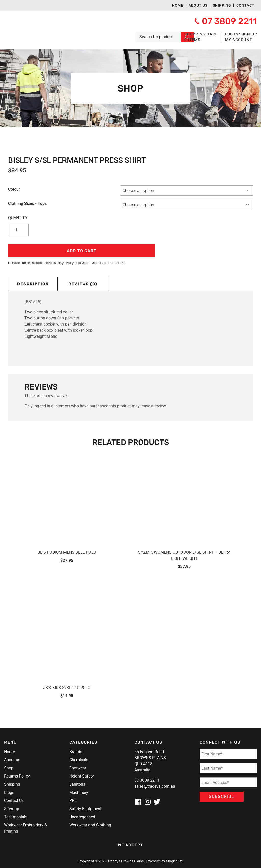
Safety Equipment (85, 809)
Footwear (78, 768)
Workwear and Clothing (90, 825)
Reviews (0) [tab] (83, 284)
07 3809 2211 (147, 780)
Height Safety (82, 776)
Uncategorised (82, 817)
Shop (9, 768)
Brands (76, 752)
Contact (245, 5)
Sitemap (12, 809)
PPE (73, 801)
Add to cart (82, 251)
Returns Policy (17, 776)
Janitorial (78, 784)
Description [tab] (33, 284)
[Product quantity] (18, 230)
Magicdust (174, 861)
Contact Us (14, 801)
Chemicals (79, 760)
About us (198, 5)
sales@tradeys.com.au (155, 786)
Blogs (9, 792)
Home (178, 5)
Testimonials (16, 817)
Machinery (79, 792)
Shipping (222, 5)
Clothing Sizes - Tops (27, 204)
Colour (14, 189)
